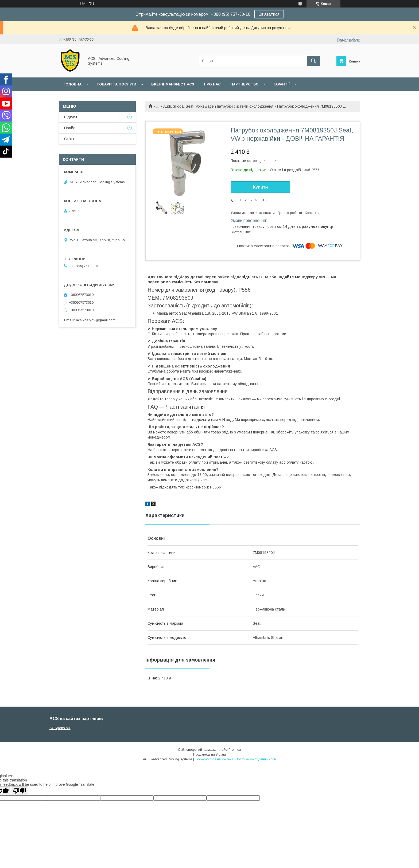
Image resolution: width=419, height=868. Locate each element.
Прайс (70, 128)
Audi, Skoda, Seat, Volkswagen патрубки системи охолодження (218, 106)
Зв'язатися (269, 14)
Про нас (212, 84)
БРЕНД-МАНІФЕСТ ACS (173, 84)
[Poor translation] (20, 791)
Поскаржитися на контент (214, 759)
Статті (70, 139)
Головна (73, 84)
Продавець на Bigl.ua (210, 754)
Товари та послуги (116, 84)
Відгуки (71, 117)
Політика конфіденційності (256, 759)
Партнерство (245, 84)
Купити (261, 187)
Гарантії (282, 84)
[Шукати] (313, 61)
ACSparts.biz (60, 728)
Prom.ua (235, 750)
